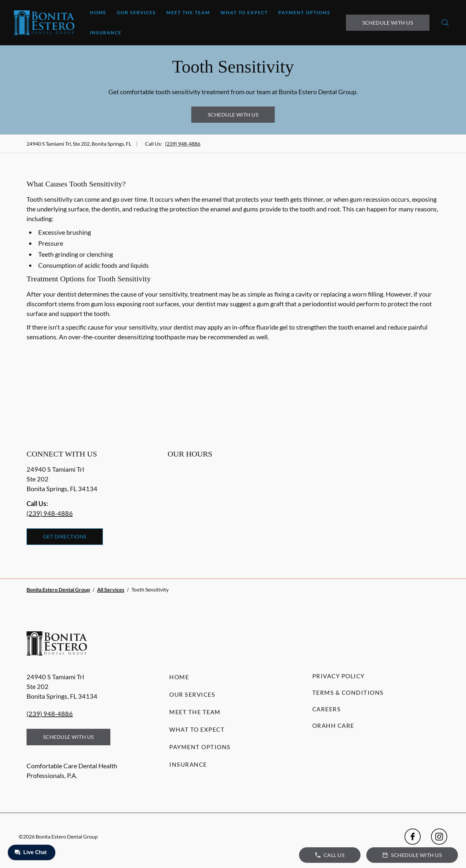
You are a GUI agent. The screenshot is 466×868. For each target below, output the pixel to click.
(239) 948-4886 (183, 144)
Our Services (136, 12)
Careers (327, 709)
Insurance (106, 33)
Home (98, 12)
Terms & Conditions (348, 693)
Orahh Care (333, 726)
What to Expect (244, 12)
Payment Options (304, 12)
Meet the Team (188, 12)
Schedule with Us (388, 23)
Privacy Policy (338, 676)
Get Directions (65, 536)
